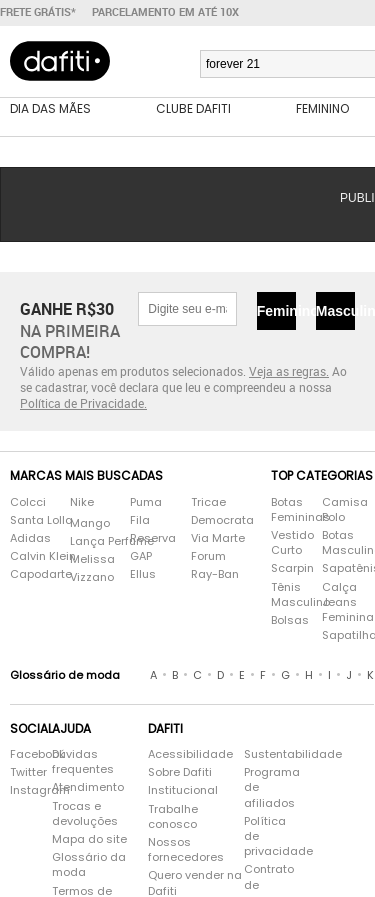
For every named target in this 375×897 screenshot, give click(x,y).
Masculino (335, 311)
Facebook (21, 754)
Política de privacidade (270, 836)
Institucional (183, 790)
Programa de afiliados (270, 787)
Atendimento (88, 787)
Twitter (21, 772)
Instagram (21, 790)
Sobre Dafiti (180, 772)
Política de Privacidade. (83, 403)
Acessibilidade (190, 754)
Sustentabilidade (270, 754)
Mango (90, 523)
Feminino (276, 311)
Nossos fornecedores (186, 850)
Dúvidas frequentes (83, 762)
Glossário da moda (89, 865)
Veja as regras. (289, 371)
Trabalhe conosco (173, 817)
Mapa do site (89, 839)
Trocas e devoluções (85, 814)
